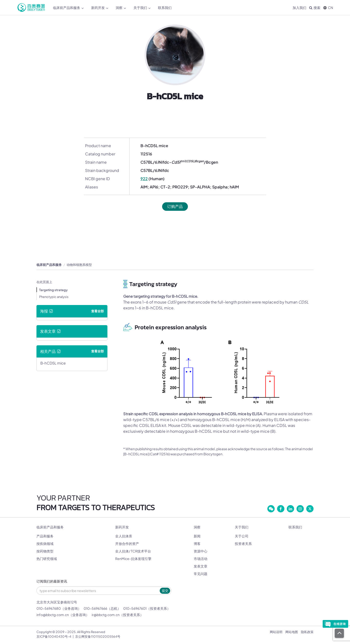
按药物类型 (45, 551)
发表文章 (201, 566)
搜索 (315, 8)
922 (144, 179)
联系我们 (165, 8)
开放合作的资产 (127, 543)
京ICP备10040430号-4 (54, 636)
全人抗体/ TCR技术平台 (133, 551)
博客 (197, 543)
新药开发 (100, 8)
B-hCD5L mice (53, 363)
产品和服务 (45, 536)
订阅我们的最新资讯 (52, 581)
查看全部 (97, 311)
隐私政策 (307, 632)
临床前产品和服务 (68, 8)
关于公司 (242, 536)
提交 (165, 591)
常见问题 (201, 574)
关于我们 (142, 8)
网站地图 (292, 632)
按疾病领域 (45, 543)
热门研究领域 (47, 559)
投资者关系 (243, 543)
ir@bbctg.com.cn (106, 615)
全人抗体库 (124, 536)
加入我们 (299, 8)
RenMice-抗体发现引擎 (133, 559)
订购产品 (175, 206)
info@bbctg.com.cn (53, 615)
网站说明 (276, 632)
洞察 (121, 8)
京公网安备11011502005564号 (98, 636)
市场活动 (201, 559)
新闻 (197, 536)
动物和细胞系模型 (79, 265)
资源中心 (201, 551)
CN (328, 8)
